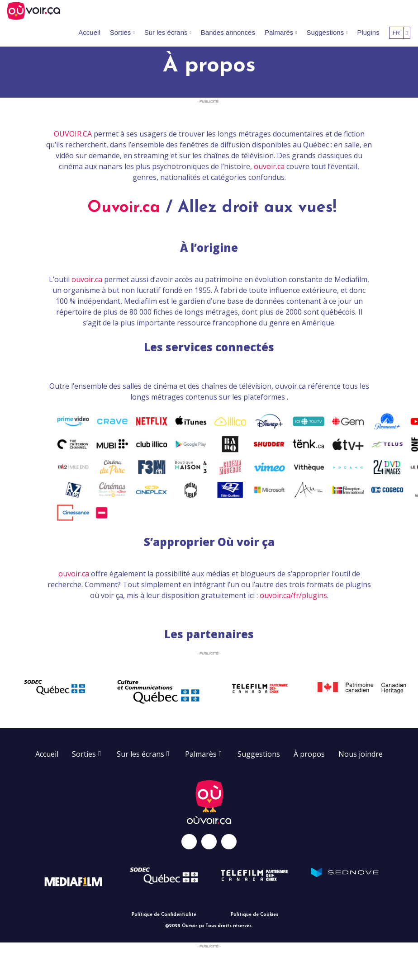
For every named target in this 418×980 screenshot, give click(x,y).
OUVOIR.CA (73, 134)
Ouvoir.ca (124, 208)
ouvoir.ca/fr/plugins (293, 595)
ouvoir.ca (269, 166)
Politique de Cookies (254, 915)
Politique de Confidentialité (164, 915)
